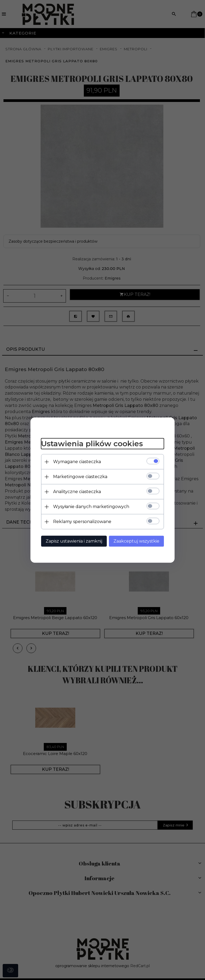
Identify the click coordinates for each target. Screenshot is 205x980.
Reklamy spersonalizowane (82, 522)
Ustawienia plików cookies (92, 444)
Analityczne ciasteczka (77, 492)
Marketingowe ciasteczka (80, 477)
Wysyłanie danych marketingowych (91, 507)
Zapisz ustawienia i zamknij (74, 541)
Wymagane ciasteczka (77, 462)
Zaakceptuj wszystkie (136, 541)
